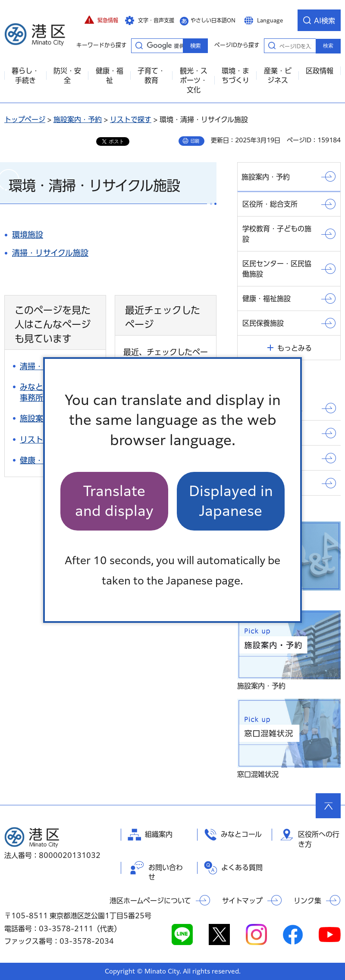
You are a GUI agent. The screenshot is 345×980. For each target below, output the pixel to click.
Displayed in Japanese (231, 501)
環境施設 (28, 235)
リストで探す (131, 119)
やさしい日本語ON (213, 20)
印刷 (195, 141)
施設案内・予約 (78, 119)
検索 (328, 46)
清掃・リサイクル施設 (50, 253)
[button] (101, 20)
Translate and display (114, 501)
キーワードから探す (139, 45)
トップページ (25, 119)
